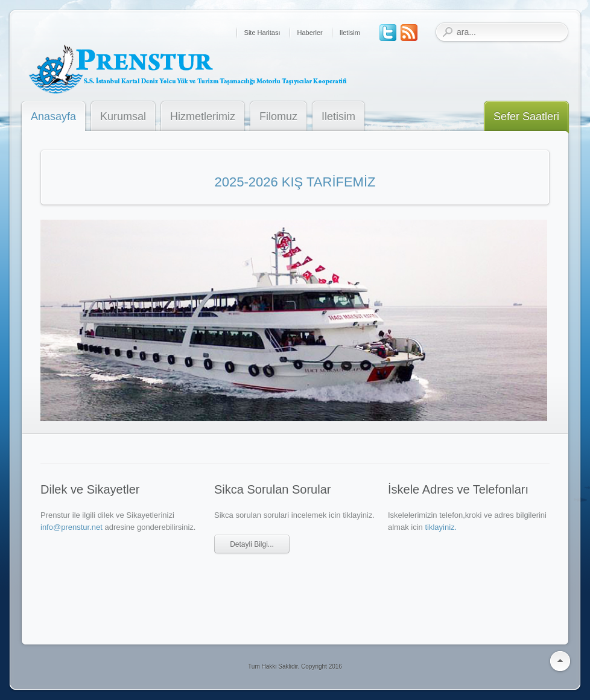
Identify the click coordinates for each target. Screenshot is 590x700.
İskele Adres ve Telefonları (458, 489)
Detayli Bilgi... (252, 544)
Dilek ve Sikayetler (90, 489)
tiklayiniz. (441, 527)
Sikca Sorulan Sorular (272, 489)
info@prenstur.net (71, 527)
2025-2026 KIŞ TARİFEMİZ (295, 182)
